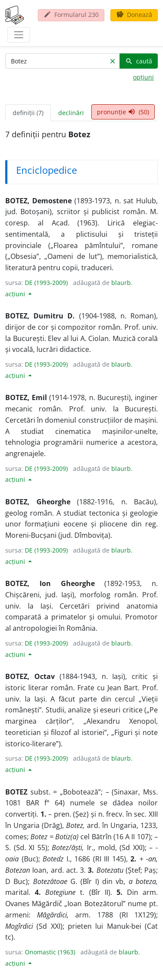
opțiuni (143, 77)
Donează (134, 15)
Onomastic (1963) (50, 952)
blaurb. (122, 283)
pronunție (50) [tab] (123, 112)
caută (139, 61)
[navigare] (19, 35)
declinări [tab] (71, 113)
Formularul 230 (71, 15)
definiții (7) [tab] (28, 113)
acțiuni (16, 294)
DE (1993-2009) (46, 283)
